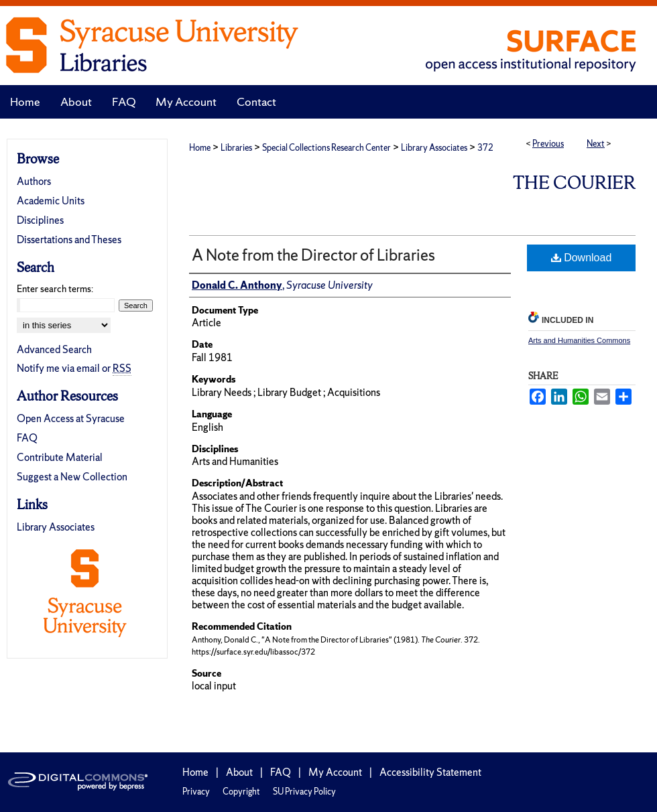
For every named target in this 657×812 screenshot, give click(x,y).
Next (596, 144)
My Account (335, 772)
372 (485, 148)
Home (200, 148)
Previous (548, 144)
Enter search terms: (55, 289)
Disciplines (40, 220)
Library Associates (434, 148)
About (239, 772)
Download (582, 258)
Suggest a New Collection (72, 477)
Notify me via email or (74, 368)
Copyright (241, 792)
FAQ (27, 438)
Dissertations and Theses (69, 240)
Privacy (196, 792)
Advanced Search (54, 349)
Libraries (236, 148)
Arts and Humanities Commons (579, 340)
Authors (34, 181)
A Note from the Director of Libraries (313, 255)
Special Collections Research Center (326, 148)
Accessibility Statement (430, 772)
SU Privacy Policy (304, 792)
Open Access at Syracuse (71, 418)
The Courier (574, 183)
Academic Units (51, 201)
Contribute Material (60, 457)
